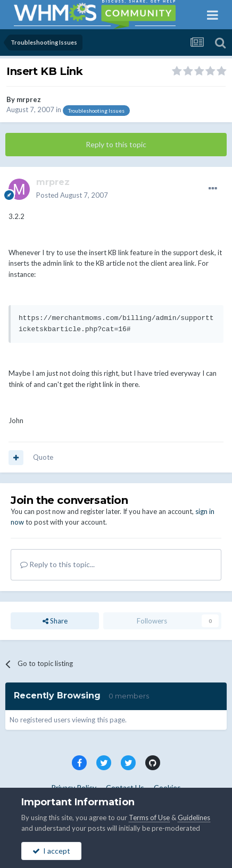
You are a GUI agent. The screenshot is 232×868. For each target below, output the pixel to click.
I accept (51, 851)
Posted (72, 195)
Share (55, 621)
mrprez (29, 99)
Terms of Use (149, 818)
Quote (43, 457)
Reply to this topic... (57, 564)
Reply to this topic (116, 144)
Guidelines (194, 818)
